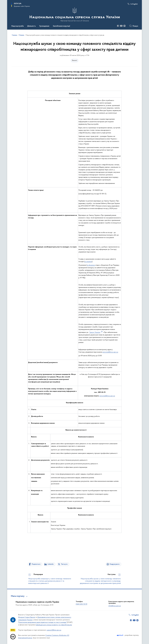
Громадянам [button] (44, 26)
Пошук (135, 26)
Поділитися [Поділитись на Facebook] (36, 564)
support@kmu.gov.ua (54, 630)
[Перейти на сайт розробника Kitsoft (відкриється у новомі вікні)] (120, 635)
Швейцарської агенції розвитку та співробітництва (54, 625)
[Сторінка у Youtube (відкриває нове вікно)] (121, 26)
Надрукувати (115, 564)
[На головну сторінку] (74, 15)
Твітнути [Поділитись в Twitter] (64, 564)
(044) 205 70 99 (81, 604)
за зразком (88, 262)
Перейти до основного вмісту (1, 1)
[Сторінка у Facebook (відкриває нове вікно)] (118, 26)
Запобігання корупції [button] (61, 26)
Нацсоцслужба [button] (18, 26)
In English (134, 4)
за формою (91, 265)
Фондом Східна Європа (27, 617)
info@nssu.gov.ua (115, 606)
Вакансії (75, 61)
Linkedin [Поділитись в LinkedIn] (51, 564)
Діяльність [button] (32, 26)
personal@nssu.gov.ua (110, 352)
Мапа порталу (18, 596)
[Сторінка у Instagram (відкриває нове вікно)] (124, 26)
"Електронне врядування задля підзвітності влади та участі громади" (42, 622)
